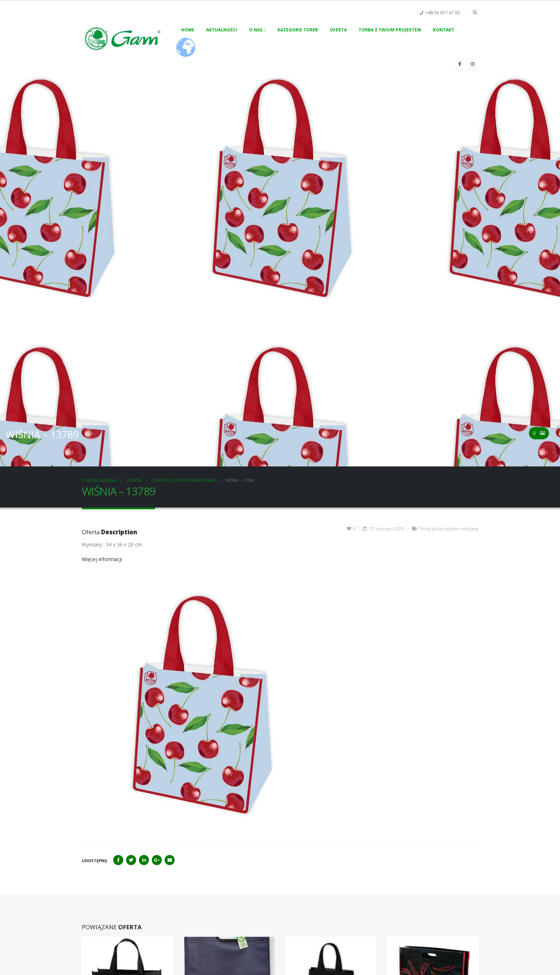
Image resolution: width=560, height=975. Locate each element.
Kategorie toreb (298, 30)
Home (188, 30)
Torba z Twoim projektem (390, 30)
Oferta (338, 30)
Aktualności (222, 30)
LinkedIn (144, 860)
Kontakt (444, 30)
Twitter (131, 860)
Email (170, 860)
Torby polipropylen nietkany (449, 529)
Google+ (157, 860)
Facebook (118, 860)
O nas (256, 30)
